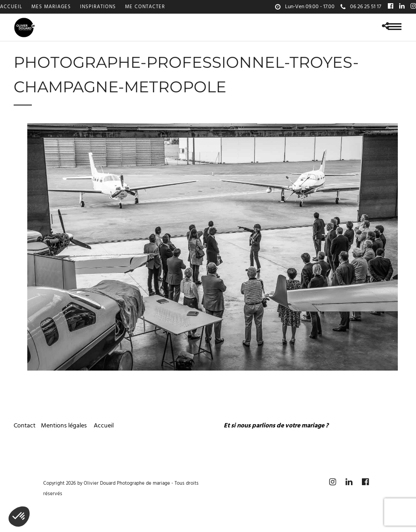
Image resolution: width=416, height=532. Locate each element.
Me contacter (145, 7)
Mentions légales (65, 426)
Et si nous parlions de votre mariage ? (276, 426)
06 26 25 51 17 (361, 7)
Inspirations (98, 7)
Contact (25, 426)
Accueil (11, 7)
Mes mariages (51, 7)
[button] (19, 517)
